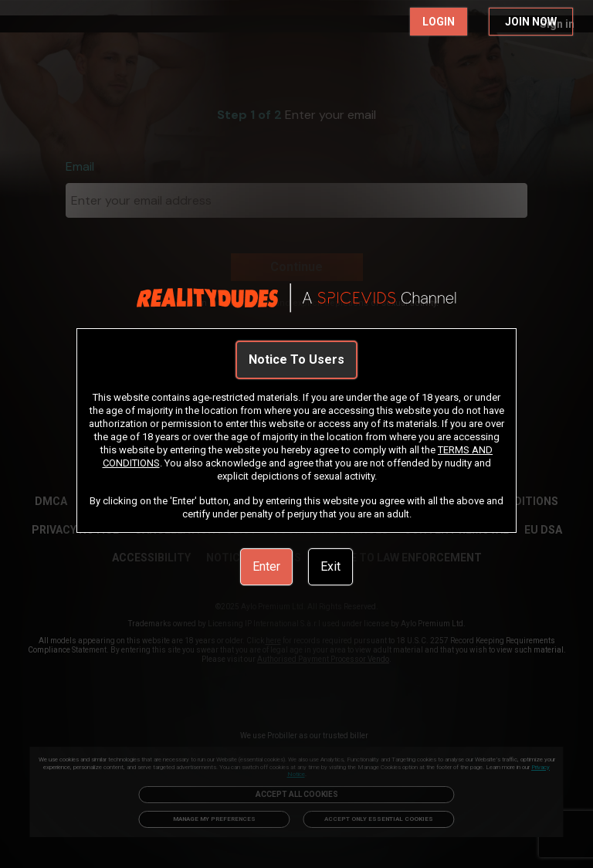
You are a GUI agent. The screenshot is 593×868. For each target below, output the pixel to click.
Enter (266, 566)
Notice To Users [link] (296, 359)
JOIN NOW (531, 22)
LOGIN (439, 22)
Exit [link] (330, 566)
